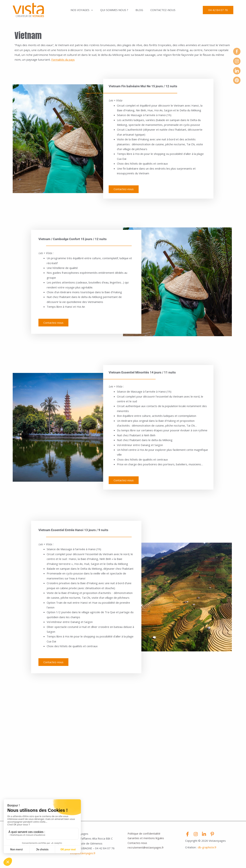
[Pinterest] (212, 836)
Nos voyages (84, 10)
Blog (138, 10)
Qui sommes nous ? (115, 10)
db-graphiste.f (207, 849)
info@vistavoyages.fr (84, 855)
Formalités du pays (63, 60)
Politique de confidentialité (144, 836)
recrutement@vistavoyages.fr (147, 850)
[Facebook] (187, 836)
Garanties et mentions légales (147, 841)
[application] (94, 10)
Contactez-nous (160, 10)
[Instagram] (196, 836)
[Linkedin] (204, 836)
